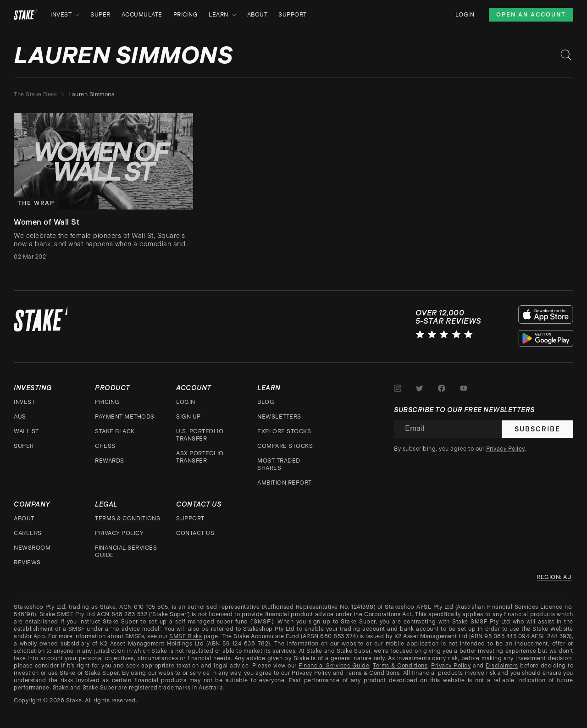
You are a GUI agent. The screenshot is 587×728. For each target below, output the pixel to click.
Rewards (110, 461)
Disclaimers (502, 666)
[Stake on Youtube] (464, 388)
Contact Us (195, 533)
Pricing (186, 15)
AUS (20, 417)
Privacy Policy (119, 533)
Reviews (27, 563)
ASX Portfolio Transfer (200, 457)
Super (100, 15)
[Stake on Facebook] (442, 388)
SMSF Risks (186, 636)
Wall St (26, 431)
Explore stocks (284, 431)
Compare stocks (285, 446)
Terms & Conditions (127, 518)
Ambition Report (285, 483)
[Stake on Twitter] (420, 388)
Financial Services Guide (126, 552)
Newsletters (279, 417)
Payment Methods (125, 417)
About (258, 15)
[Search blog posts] (566, 55)
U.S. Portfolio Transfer (200, 435)
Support (293, 15)
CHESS (105, 446)
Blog (266, 402)
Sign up (188, 417)
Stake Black (115, 431)
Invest (65, 15)
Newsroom (32, 548)
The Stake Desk (35, 94)
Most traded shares (279, 464)
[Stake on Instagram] (398, 388)
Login (465, 15)
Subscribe (537, 429)
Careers (28, 533)
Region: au (554, 577)
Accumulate (142, 15)
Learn (222, 15)
